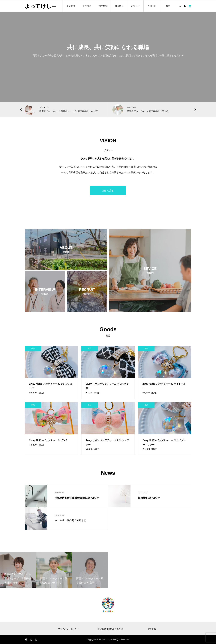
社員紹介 (119, 6)
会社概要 (87, 6)
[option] (64, 110)
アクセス (152, 629)
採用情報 (103, 6)
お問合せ (152, 6)
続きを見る (108, 190)
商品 (168, 6)
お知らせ (135, 6)
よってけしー (41, 6)
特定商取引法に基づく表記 (110, 629)
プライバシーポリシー (68, 629)
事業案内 (71, 6)
